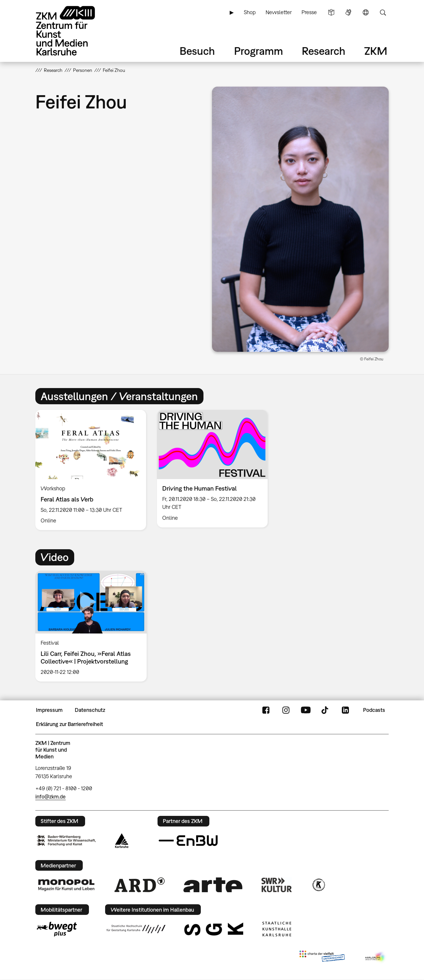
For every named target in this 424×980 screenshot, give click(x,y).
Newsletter (279, 12)
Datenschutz (90, 710)
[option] (91, 470)
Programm (259, 51)
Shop (250, 12)
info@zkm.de (50, 797)
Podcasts (374, 710)
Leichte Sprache (331, 12)
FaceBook (266, 710)
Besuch (197, 51)
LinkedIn (345, 710)
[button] (300, 219)
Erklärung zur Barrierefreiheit (69, 724)
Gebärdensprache (348, 12)
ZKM (376, 51)
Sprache (366, 12)
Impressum (49, 710)
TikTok (326, 710)
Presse (309, 12)
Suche (383, 12)
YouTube (306, 710)
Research (324, 51)
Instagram (286, 710)
